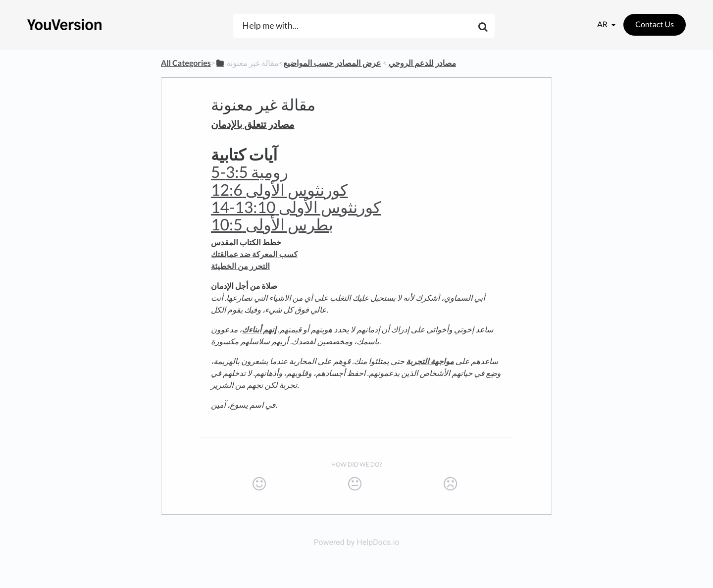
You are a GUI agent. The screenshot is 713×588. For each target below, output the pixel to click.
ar (603, 25)
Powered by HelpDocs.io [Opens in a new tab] (356, 542)
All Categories (186, 63)
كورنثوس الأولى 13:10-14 (296, 207)
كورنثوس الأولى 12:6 (280, 189)
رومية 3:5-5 (250, 172)
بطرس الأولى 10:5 (272, 224)
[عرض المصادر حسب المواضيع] (332, 63)
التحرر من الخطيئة (240, 266)
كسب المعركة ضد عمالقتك (254, 254)
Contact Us (655, 25)
